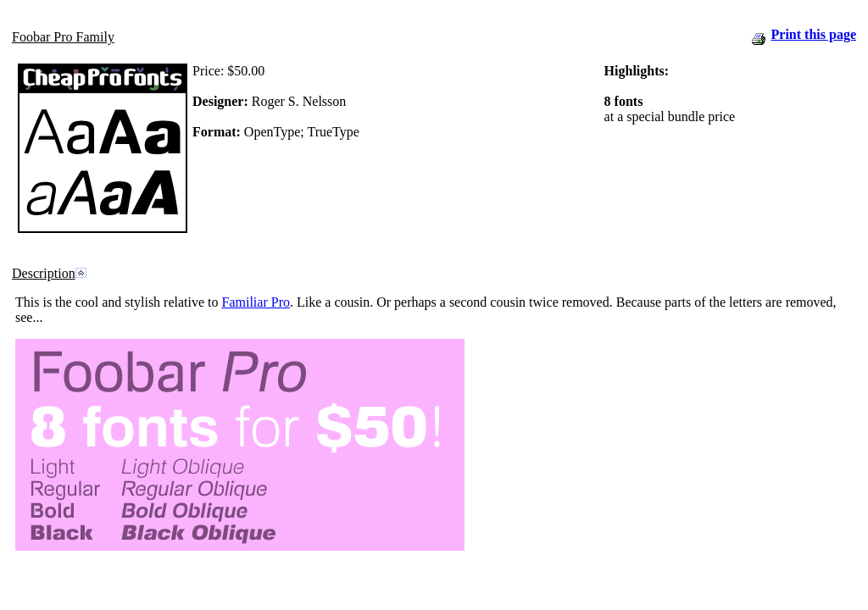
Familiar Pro (256, 302)
